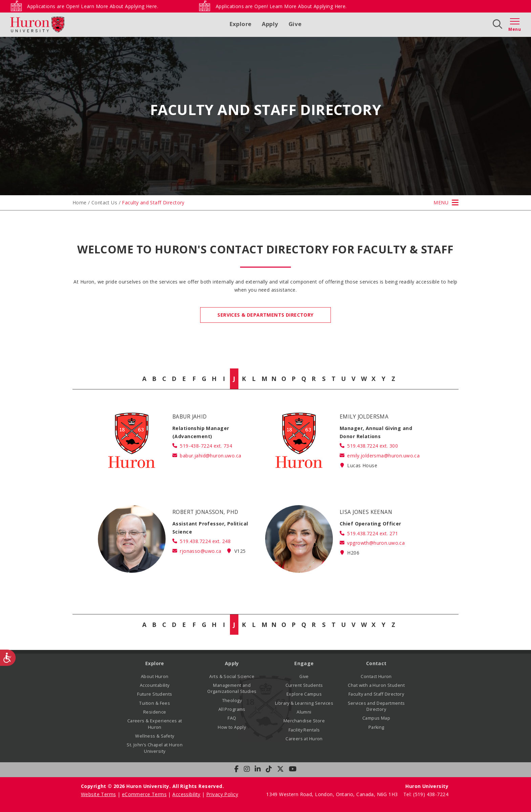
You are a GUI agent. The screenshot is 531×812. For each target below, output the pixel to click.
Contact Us (104, 202)
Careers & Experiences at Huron (155, 724)
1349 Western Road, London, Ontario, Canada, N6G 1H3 (333, 794)
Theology (232, 701)
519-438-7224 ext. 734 (206, 446)
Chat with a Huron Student (376, 685)
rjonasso (200, 551)
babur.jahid (210, 456)
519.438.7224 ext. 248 (205, 541)
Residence (155, 712)
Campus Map (376, 718)
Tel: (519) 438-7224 (426, 794)
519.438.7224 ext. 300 (373, 446)
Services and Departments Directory (376, 706)
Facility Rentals (304, 730)
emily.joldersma (383, 456)
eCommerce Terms (144, 794)
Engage (304, 663)
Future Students (155, 694)
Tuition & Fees (155, 703)
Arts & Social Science (232, 676)
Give (295, 24)
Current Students (304, 685)
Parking (376, 727)
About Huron (155, 676)
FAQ (232, 718)
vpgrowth (376, 543)
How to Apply (232, 727)
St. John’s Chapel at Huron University (155, 748)
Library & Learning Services (304, 703)
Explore (241, 24)
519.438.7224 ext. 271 (373, 533)
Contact (376, 663)
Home (80, 202)
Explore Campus (304, 694)
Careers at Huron (304, 739)
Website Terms (98, 794)
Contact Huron (376, 676)
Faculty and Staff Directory (376, 694)
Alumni (304, 712)
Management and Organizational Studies (232, 688)
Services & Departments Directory (265, 315)
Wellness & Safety (155, 736)
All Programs (232, 709)
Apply (270, 24)
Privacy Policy (222, 794)
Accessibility (186, 794)
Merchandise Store (304, 721)
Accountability (155, 685)
